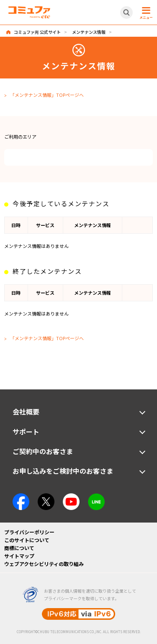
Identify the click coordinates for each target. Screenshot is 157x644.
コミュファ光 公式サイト (37, 32)
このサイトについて (27, 540)
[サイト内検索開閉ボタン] (126, 13)
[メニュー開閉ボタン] (145, 13)
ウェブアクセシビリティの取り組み (44, 564)
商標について (19, 548)
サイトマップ (19, 556)
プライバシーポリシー (29, 532)
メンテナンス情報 (89, 32)
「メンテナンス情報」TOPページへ (47, 95)
